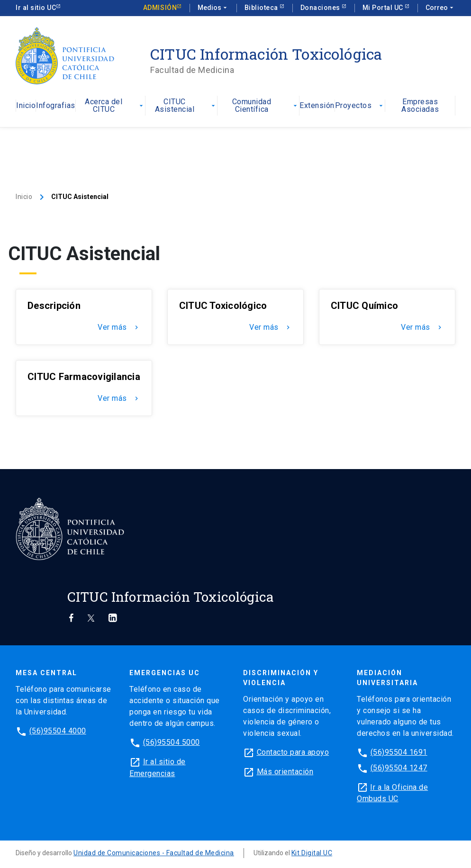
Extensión (317, 106)
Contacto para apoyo (293, 752)
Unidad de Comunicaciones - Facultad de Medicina (154, 853)
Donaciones (321, 8)
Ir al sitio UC (36, 8)
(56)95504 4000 (58, 731)
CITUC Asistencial (186, 106)
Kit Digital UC (312, 853)
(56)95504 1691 (399, 752)
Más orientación (285, 772)
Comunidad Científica (266, 106)
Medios (213, 8)
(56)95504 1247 (399, 768)
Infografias (56, 106)
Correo (440, 8)
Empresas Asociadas (420, 106)
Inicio (26, 106)
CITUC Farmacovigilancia (84, 377)
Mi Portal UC (384, 8)
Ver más (119, 327)
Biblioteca (262, 8)
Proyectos (360, 106)
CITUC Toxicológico (223, 306)
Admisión (160, 8)
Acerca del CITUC (115, 106)
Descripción (54, 306)
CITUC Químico (364, 306)
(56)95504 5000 (172, 742)
